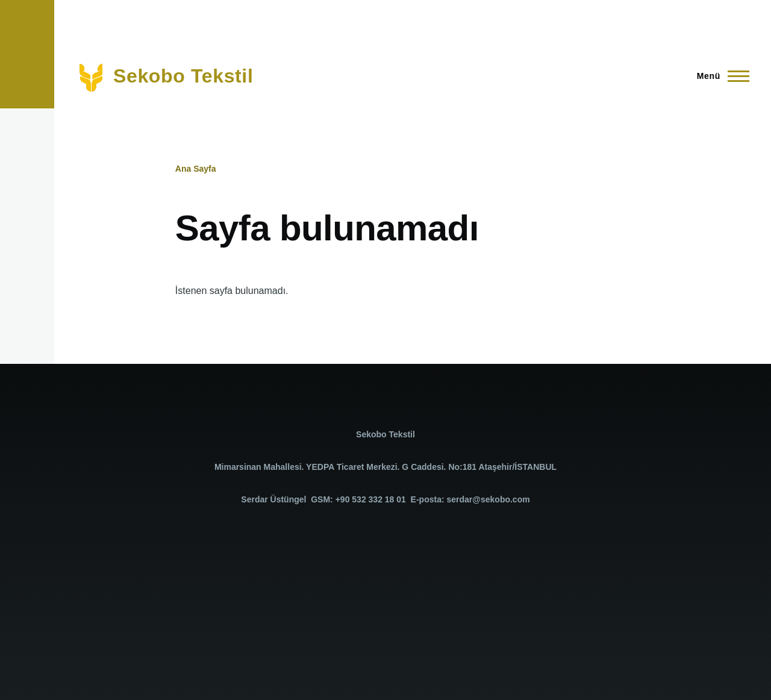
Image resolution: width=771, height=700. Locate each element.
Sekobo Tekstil (183, 76)
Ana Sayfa (196, 169)
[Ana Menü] (719, 76)
